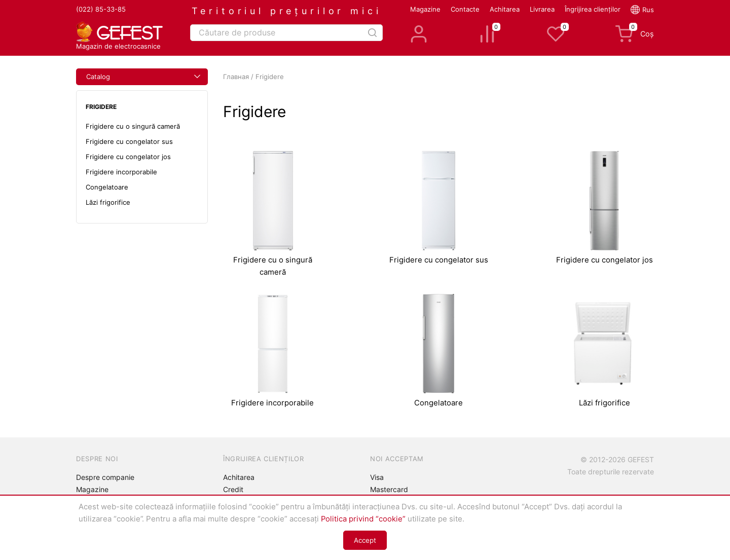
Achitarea (505, 9)
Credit (233, 489)
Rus (648, 10)
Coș (634, 34)
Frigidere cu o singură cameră (133, 126)
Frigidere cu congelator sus (129, 141)
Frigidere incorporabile (121, 172)
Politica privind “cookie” (363, 519)
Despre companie (105, 477)
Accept (365, 540)
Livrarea (542, 9)
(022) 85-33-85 (101, 9)
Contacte (465, 9)
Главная (236, 77)
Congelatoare (107, 187)
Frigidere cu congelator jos (128, 157)
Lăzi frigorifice (108, 202)
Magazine (425, 9)
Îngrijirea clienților (593, 9)
